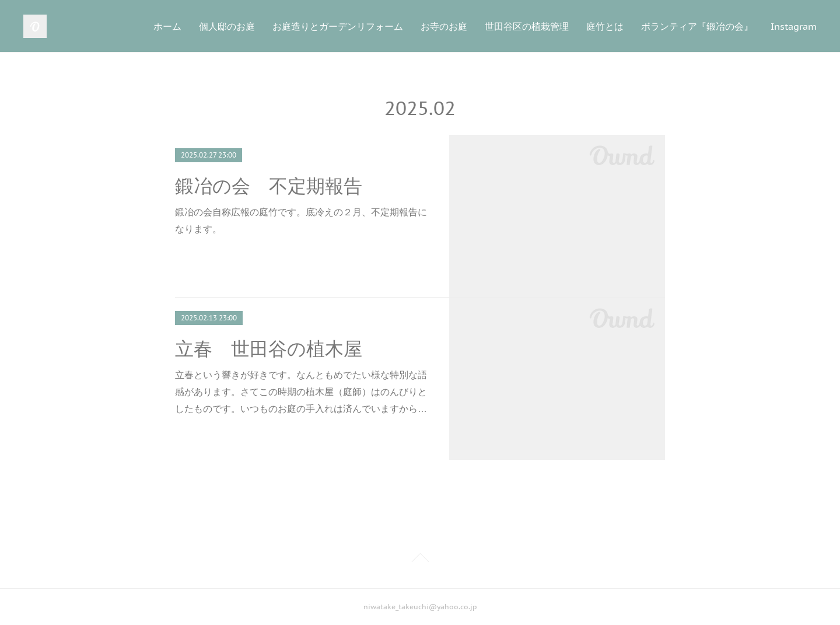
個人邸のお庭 (227, 26)
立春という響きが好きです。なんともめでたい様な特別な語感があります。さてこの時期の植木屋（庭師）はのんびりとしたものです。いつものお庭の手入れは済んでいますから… (301, 392)
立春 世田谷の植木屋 (269, 349)
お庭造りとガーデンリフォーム (338, 26)
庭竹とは (605, 26)
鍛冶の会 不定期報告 (269, 186)
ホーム (167, 26)
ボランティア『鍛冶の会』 (697, 26)
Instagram (794, 26)
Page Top (420, 560)
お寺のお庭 (444, 26)
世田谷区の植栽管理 (527, 26)
